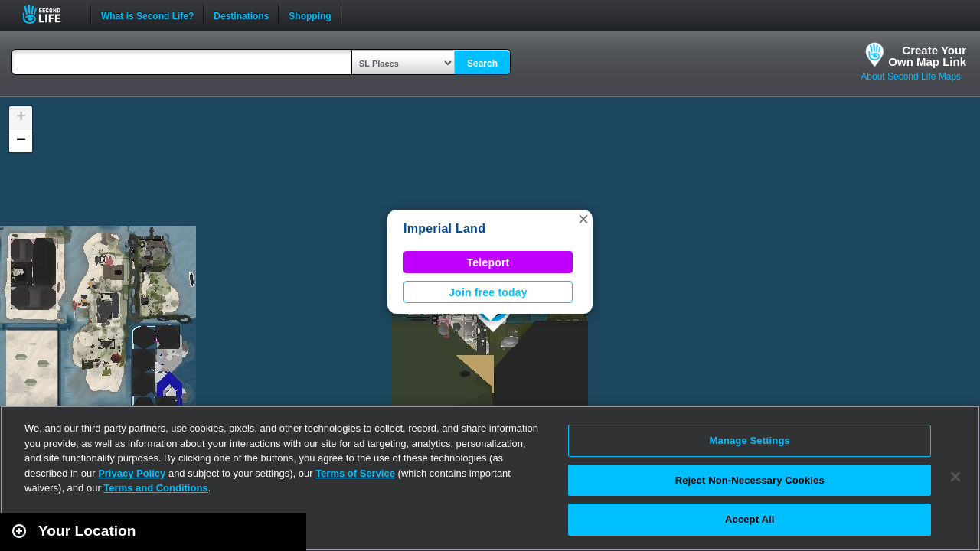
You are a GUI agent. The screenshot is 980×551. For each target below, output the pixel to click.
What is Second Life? (147, 15)
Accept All (750, 519)
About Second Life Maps (911, 77)
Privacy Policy (132, 473)
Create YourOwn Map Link (927, 56)
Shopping (310, 15)
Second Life (50, 14)
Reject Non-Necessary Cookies (750, 480)
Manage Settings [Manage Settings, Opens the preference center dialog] (750, 440)
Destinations (241, 15)
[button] (583, 219)
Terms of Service (355, 473)
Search (482, 64)
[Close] (955, 477)
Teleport (488, 262)
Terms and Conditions (155, 488)
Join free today (488, 292)
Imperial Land (444, 228)
